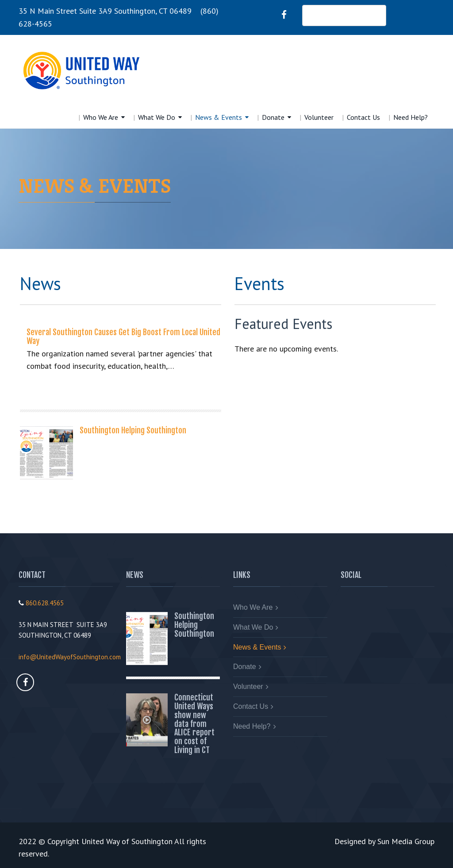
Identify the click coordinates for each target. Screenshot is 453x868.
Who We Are (101, 117)
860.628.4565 (45, 603)
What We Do (157, 117)
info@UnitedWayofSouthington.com (70, 657)
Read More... (49, 390)
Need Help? (411, 117)
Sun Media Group (406, 841)
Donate (273, 117)
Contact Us (363, 117)
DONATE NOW (344, 15)
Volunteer (319, 117)
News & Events (219, 117)
